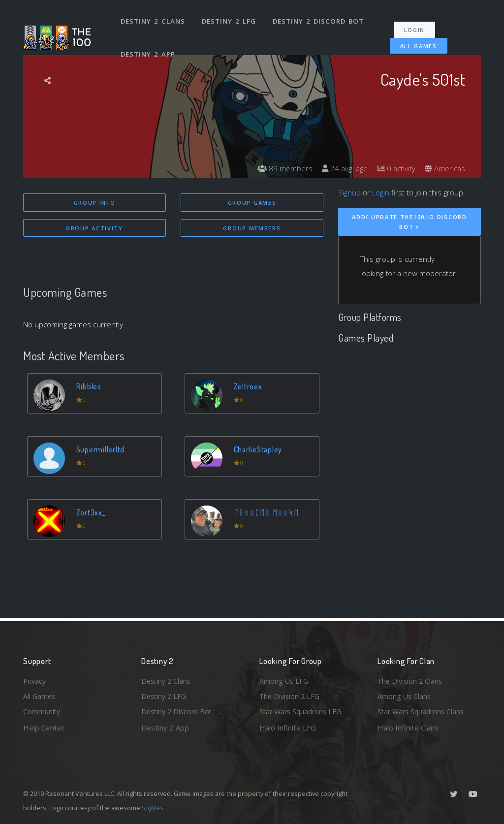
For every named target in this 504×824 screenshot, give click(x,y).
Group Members (252, 229)
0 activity (394, 168)
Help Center (44, 728)
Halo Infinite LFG (288, 728)
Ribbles (89, 387)
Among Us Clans (405, 696)
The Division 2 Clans (411, 679)
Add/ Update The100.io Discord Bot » (409, 222)
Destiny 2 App (149, 46)
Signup (349, 192)
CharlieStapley (260, 450)
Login (418, 25)
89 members (279, 168)
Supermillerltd (101, 450)
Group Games (252, 203)
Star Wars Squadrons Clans (423, 711)
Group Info (95, 203)
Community (42, 711)
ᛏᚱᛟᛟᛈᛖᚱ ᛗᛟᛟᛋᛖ (267, 513)
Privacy (35, 679)
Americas (444, 168)
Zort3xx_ (92, 513)
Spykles (153, 808)
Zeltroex (249, 387)
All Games (414, 41)
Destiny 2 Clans (153, 19)
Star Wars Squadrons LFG (303, 711)
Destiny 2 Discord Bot (319, 19)
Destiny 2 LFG (230, 19)
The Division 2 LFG (291, 696)
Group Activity (94, 229)
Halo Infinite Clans (408, 728)
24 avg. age (340, 168)
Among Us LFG (284, 679)
